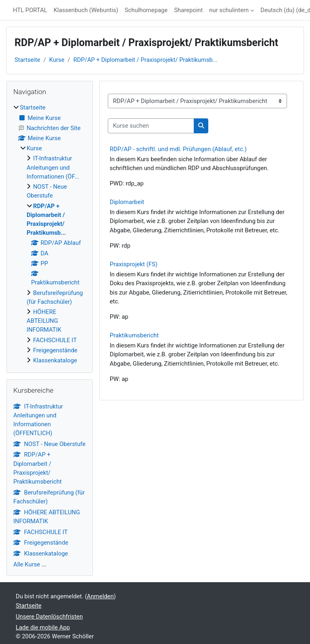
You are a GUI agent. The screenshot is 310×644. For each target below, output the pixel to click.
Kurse (57, 60)
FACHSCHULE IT (55, 340)
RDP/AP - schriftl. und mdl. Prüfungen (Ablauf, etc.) (178, 149)
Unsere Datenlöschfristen (49, 617)
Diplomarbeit (127, 202)
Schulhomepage (146, 10)
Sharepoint (188, 10)
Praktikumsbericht (134, 335)
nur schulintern (229, 10)
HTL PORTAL (30, 10)
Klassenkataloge (55, 360)
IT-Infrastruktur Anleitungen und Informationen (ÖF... (53, 167)
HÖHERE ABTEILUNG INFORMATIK (44, 321)
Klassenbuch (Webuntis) (86, 10)
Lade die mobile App (43, 627)
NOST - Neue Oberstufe (49, 444)
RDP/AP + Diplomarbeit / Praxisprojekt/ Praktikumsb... (146, 60)
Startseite (27, 60)
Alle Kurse (27, 564)
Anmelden (100, 596)
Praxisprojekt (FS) (134, 264)
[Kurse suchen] (151, 126)
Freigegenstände (55, 350)
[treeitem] (50, 234)
